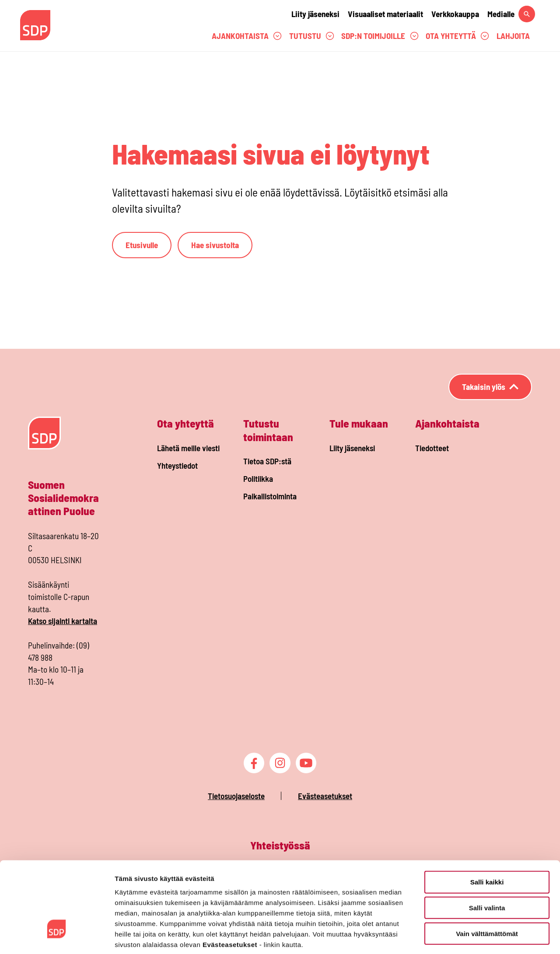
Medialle (501, 14)
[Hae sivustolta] (527, 14)
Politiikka (258, 479)
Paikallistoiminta (270, 496)
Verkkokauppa (455, 14)
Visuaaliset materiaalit (385, 14)
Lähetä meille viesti (188, 448)
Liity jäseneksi (315, 14)
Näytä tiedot (468, 937)
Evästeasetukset (325, 796)
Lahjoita (513, 36)
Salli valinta (487, 865)
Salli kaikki (487, 839)
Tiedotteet (432, 448)
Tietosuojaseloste (236, 796)
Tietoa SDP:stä (267, 461)
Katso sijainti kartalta (63, 621)
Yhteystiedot (177, 465)
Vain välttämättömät (487, 890)
